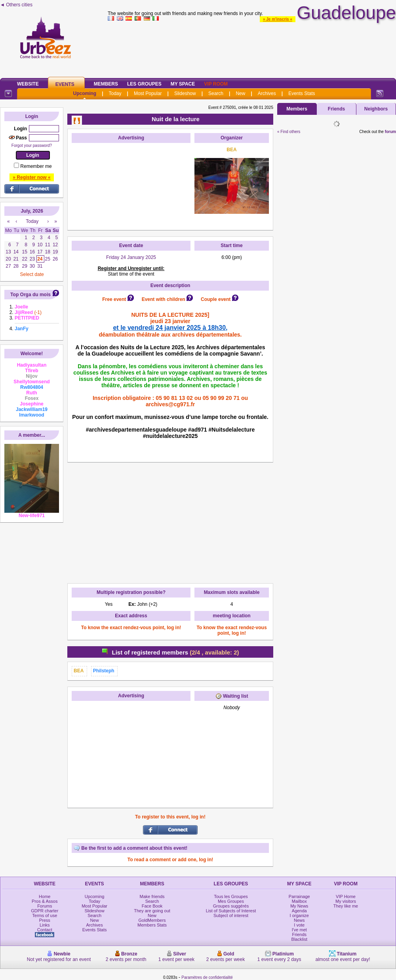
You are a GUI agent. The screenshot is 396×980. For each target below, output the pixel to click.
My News (299, 906)
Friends (336, 109)
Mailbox (299, 901)
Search (216, 93)
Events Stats (302, 93)
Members (106, 84)
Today (115, 93)
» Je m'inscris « (278, 19)
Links (45, 925)
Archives (267, 93)
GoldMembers (152, 920)
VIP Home (346, 896)
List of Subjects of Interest (231, 911)
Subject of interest (231, 915)
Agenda (299, 911)
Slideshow (185, 93)
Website (28, 84)
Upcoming (85, 93)
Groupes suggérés (231, 906)
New (240, 93)
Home (45, 896)
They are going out (152, 911)
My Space (183, 84)
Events (65, 84)
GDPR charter (45, 911)
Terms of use (45, 915)
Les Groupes (144, 84)
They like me (346, 906)
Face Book (152, 906)
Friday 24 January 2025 (131, 257)
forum (390, 132)
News (299, 920)
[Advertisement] (252, 48)
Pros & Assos (45, 901)
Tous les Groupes (231, 896)
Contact (45, 930)
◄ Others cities (16, 5)
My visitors (346, 901)
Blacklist (299, 939)
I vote (299, 925)
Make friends (152, 896)
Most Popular (148, 93)
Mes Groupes (231, 901)
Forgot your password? (32, 146)
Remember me (36, 166)
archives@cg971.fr (170, 404)
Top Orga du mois (30, 295)
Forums (45, 906)
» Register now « (31, 177)
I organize (299, 915)
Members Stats (152, 925)
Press (45, 920)
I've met (299, 930)
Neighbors (376, 109)
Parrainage (299, 896)
